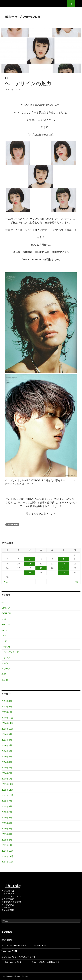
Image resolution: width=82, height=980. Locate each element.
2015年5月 (7, 823)
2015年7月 (7, 812)
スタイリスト (8, 893)
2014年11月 (7, 856)
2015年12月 (7, 784)
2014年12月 (7, 851)
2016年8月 (7, 740)
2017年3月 (7, 701)
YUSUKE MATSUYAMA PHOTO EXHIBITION (24, 946)
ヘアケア (6, 669)
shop (4, 635)
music (4, 630)
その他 (5, 663)
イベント (6, 641)
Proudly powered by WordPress (15, 976)
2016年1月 (7, 779)
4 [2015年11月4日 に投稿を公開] (30, 559)
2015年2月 (7, 840)
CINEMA (6, 608)
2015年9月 (7, 801)
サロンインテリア (10, 652)
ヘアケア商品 (8, 905)
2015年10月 (7, 795)
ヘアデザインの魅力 (28, 83)
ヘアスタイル (8, 891)
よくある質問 (8, 910)
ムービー (6, 907)
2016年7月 (7, 745)
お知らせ (6, 647)
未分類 (5, 680)
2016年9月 (7, 734)
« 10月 (5, 581)
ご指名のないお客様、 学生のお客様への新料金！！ (31, 962)
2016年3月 (7, 768)
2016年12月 (7, 718)
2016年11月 (7, 723)
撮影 (6, 78)
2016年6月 (7, 751)
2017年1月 (7, 712)
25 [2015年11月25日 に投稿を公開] (30, 573)
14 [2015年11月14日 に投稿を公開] (64, 564)
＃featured (12, 525)
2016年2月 (7, 773)
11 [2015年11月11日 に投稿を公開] (30, 564)
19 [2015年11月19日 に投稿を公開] (41, 568)
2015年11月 (7, 790)
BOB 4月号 (7, 940)
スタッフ (6, 658)
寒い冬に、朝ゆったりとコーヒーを (19, 957)
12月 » (77, 581)
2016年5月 (7, 756)
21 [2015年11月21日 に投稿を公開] (64, 568)
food (4, 619)
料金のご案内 (8, 899)
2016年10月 (7, 729)
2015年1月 (7, 845)
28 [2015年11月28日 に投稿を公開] (64, 573)
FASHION (6, 613)
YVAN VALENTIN (10, 951)
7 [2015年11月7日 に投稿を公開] (64, 559)
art (3, 602)
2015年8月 (7, 806)
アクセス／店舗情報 (11, 902)
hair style (6, 624)
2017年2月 (7, 706)
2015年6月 (7, 817)
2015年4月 (7, 829)
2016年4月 (7, 762)
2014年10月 (7, 862)
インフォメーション (11, 896)
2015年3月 (7, 834)
